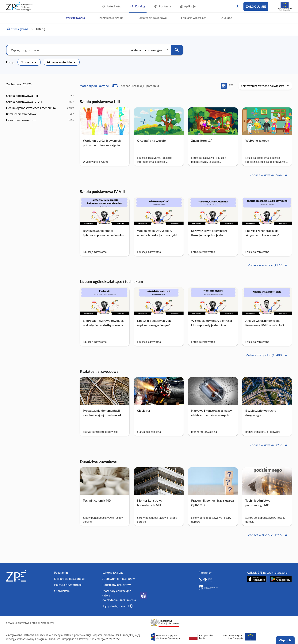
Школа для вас (113, 572)
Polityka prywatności (68, 585)
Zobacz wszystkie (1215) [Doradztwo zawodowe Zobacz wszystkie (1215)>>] (268, 535)
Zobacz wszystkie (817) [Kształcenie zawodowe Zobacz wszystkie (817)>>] (269, 445)
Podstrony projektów (117, 585)
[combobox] (29, 62)
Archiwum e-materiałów (119, 578)
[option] (40, 96)
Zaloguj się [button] (256, 6)
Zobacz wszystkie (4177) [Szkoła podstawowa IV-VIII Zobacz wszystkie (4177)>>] (268, 265)
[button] (238, 6)
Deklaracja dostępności (70, 578)
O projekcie (62, 591)
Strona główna (17, 29)
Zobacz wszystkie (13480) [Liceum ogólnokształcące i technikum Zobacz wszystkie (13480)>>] (267, 355)
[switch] (119, 86)
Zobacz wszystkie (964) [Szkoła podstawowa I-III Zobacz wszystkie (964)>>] (269, 175)
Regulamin (61, 572)
